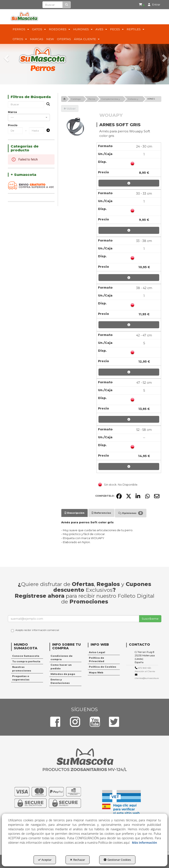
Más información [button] (144, 843)
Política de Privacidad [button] (97, 660)
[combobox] (29, 117)
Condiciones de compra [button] (61, 658)
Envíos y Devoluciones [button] (60, 681)
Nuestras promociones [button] (22, 669)
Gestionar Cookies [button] (117, 860)
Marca (12, 112)
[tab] (74, 513)
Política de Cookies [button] (103, 667)
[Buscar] (67, 5)
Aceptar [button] (45, 860)
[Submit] (47, 131)
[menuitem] (140, 5)
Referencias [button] (101, 513)
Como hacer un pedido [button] (61, 667)
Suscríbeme (150, 619)
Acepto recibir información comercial (35, 630)
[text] (53, 5)
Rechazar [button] (78, 860)
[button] (141, 5)
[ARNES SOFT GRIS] (76, 127)
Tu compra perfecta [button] (26, 661)
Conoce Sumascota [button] (26, 656)
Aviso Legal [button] (97, 652)
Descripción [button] (74, 513)
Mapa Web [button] (96, 673)
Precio (13, 125)
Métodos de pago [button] (63, 674)
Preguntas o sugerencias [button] (21, 678)
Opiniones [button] (131, 513)
